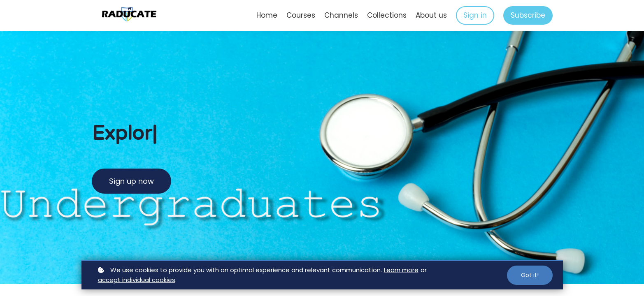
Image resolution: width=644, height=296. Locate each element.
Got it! (530, 275)
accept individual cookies (137, 280)
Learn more (401, 270)
